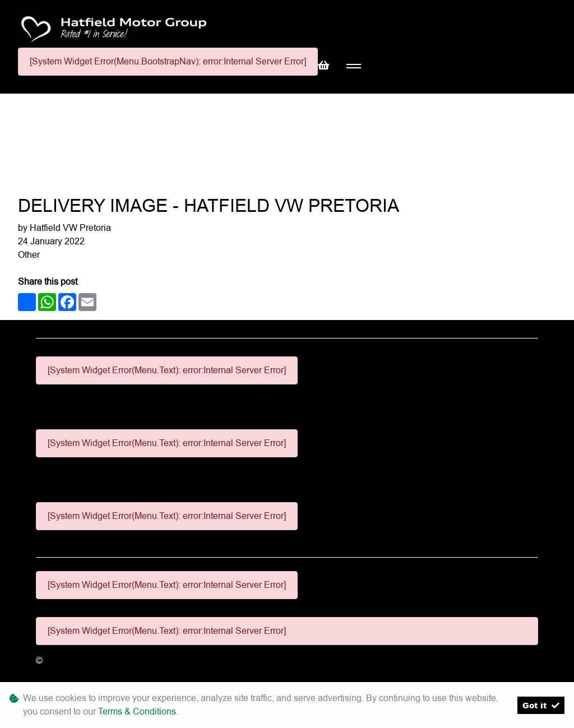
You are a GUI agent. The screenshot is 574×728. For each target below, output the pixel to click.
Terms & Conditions (137, 711)
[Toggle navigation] (353, 66)
